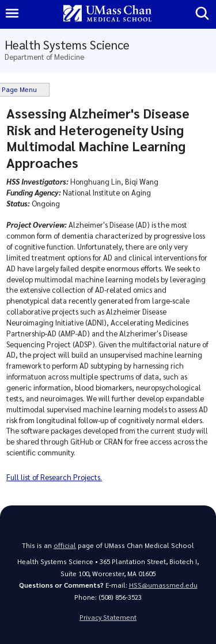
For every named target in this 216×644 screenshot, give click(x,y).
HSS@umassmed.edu (163, 585)
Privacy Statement (108, 617)
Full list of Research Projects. (54, 477)
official (65, 545)
